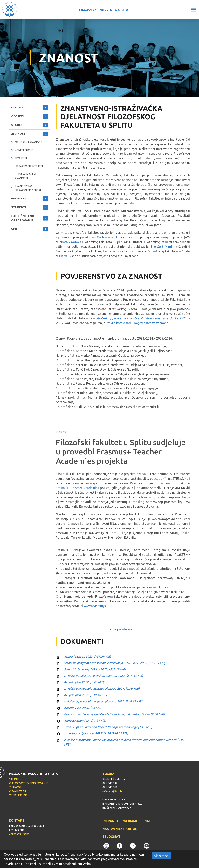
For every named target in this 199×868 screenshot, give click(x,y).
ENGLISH (149, 821)
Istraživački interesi (29, 166)
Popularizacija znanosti (25, 176)
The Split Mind (161, 247)
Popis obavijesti (123, 629)
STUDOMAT (111, 837)
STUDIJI (17, 125)
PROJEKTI (21, 158)
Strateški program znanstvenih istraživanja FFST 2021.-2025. (115, 663)
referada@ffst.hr (113, 791)
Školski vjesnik (107, 237)
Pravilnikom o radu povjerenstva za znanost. (137, 323)
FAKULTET (19, 198)
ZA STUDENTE (18, 795)
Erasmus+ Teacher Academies (77, 488)
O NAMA (17, 107)
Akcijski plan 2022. (84, 682)
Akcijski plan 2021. (85, 695)
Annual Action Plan (85, 721)
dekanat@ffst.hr (19, 834)
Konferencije (24, 150)
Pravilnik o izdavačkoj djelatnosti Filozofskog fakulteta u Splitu (114, 714)
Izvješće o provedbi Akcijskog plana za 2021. (102, 689)
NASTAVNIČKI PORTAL (120, 829)
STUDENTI (19, 207)
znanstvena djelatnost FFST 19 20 (96, 733)
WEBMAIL (130, 821)
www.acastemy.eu (96, 606)
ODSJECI (17, 116)
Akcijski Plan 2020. (82, 708)
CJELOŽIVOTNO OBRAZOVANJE (23, 218)
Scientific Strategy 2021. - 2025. (95, 669)
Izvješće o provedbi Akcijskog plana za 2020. (103, 701)
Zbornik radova (70, 242)
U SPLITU (104, 10)
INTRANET (110, 821)
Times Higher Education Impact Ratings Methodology (108, 727)
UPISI (15, 229)
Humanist (110, 251)
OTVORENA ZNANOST (28, 142)
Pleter (63, 256)
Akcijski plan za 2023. (87, 656)
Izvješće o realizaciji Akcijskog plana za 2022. (103, 676)
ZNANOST (19, 134)
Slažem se (161, 856)
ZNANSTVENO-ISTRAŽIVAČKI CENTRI (28, 188)
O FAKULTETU (17, 791)
